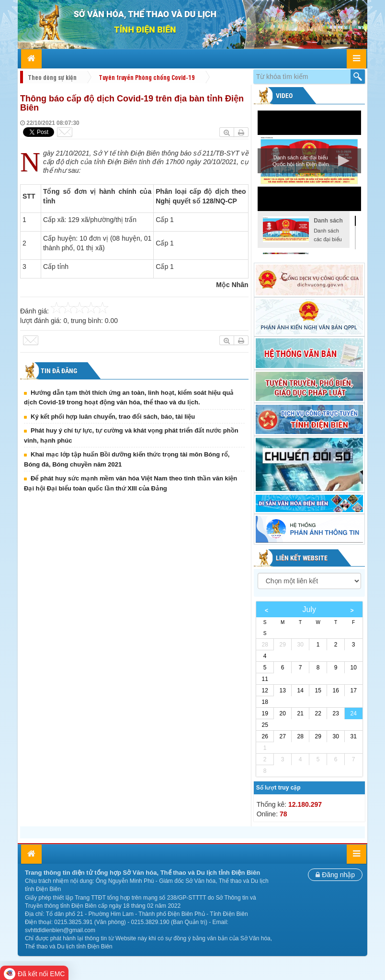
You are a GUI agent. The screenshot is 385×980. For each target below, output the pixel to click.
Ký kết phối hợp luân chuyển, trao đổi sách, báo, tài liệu (113, 417)
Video (283, 96)
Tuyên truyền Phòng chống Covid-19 (147, 77)
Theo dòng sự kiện (52, 77)
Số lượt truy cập (278, 788)
